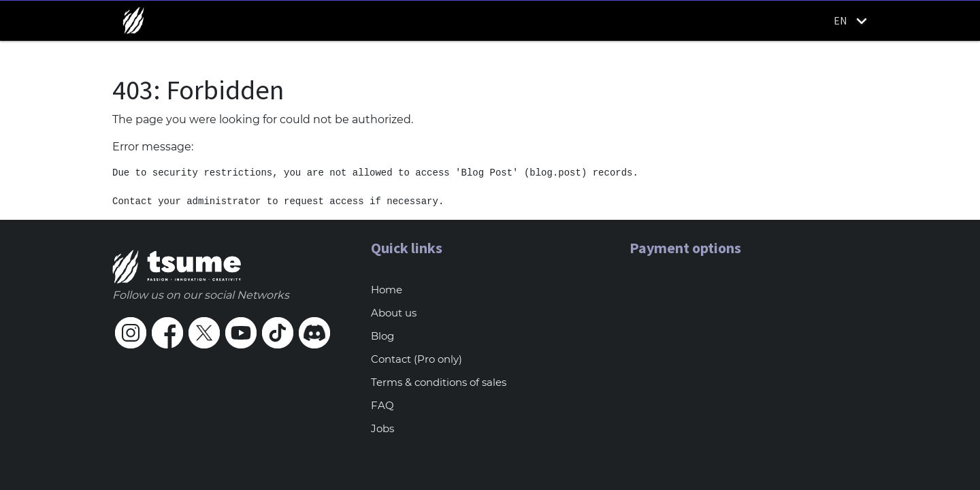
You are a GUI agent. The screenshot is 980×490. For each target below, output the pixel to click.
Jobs (382, 428)
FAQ (382, 405)
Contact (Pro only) (416, 359)
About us (394, 313)
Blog (382, 336)
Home (387, 290)
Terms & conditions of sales (439, 382)
